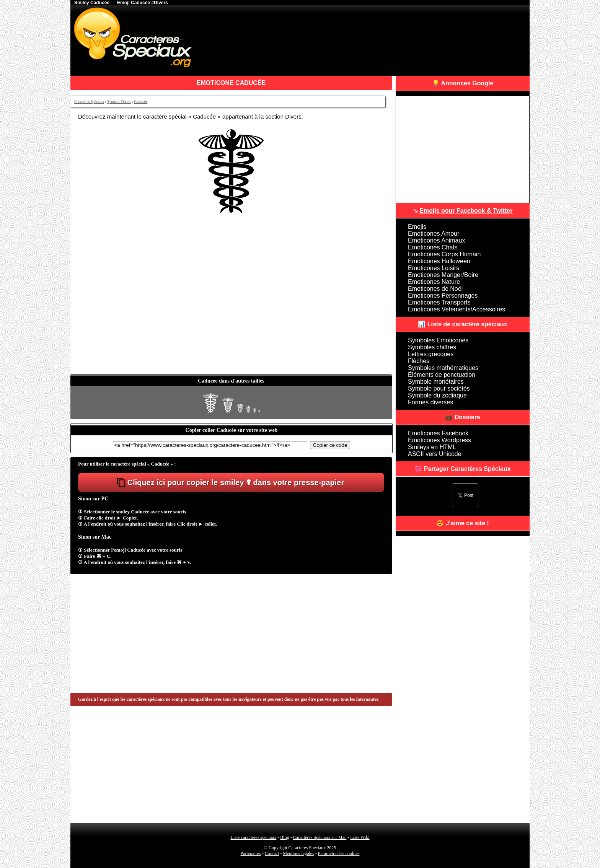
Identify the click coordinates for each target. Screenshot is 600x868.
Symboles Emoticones (438, 340)
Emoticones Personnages (443, 296)
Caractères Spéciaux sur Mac (320, 837)
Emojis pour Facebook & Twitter (466, 211)
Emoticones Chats (433, 247)
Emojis (417, 227)
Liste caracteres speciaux (253, 837)
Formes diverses (430, 402)
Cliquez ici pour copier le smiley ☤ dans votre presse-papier (236, 482)
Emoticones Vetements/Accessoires (457, 309)
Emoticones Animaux (436, 240)
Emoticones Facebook (438, 433)
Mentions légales (298, 853)
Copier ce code (330, 445)
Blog (285, 837)
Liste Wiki (360, 837)
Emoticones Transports (439, 302)
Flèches (419, 361)
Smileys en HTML (432, 447)
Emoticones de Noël (435, 289)
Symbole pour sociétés (439, 388)
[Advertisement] (231, 317)
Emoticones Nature (434, 282)
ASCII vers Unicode (435, 454)
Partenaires (251, 853)
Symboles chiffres (432, 347)
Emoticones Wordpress (439, 440)
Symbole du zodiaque (437, 395)
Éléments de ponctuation (442, 375)
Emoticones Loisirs (434, 268)
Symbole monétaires (436, 382)
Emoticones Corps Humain (444, 254)
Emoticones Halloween (439, 261)
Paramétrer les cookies (339, 853)
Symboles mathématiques (443, 368)
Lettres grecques (431, 354)
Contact (272, 853)
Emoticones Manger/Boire (443, 275)
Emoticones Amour (434, 234)
